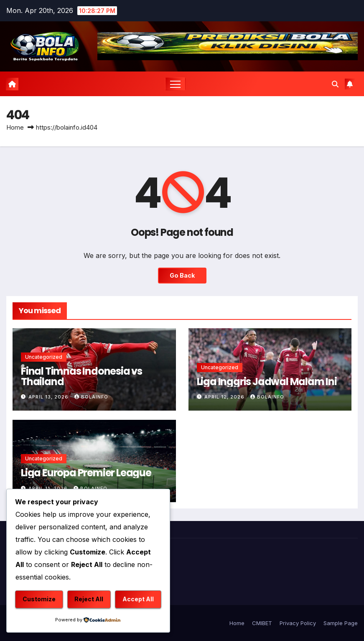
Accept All (138, 599)
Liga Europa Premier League (86, 473)
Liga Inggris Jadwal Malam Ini (267, 382)
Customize (39, 599)
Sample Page (341, 623)
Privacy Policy (298, 623)
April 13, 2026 (49, 397)
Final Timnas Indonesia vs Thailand (81, 376)
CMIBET (262, 623)
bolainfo (91, 397)
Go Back (182, 275)
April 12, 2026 (225, 397)
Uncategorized (44, 357)
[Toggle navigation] (175, 84)
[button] (335, 84)
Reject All (89, 599)
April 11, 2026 (49, 488)
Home (15, 127)
